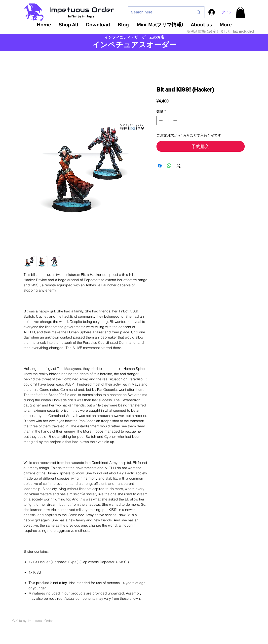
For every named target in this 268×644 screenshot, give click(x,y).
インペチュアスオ (123, 45)
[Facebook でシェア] (160, 166)
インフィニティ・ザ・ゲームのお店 (134, 37)
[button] (240, 12)
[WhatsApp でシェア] (169, 166)
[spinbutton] (168, 121)
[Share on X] (179, 166)
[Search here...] (159, 12)
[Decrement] (160, 121)
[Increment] (175, 121)
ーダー (165, 45)
